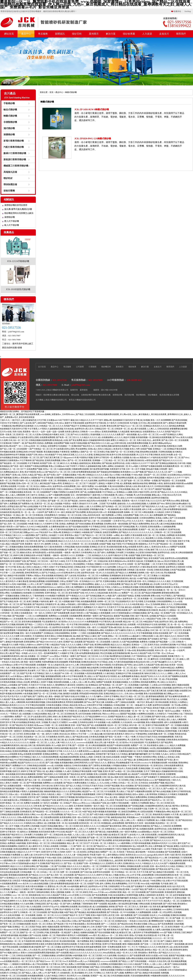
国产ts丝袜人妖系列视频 (128, 728)
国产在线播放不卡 (152, 777)
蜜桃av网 (108, 420)
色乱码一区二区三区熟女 (36, 501)
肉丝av (41, 455)
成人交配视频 (140, 478)
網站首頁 (9, 34)
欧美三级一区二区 (151, 535)
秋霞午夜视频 (6, 694)
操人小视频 (161, 820)
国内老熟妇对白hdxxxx (47, 587)
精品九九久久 (170, 636)
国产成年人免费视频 (9, 504)
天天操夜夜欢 (38, 636)
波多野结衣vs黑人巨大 (84, 429)
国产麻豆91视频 (72, 878)
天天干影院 (137, 967)
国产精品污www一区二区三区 (130, 426)
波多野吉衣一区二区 (131, 599)
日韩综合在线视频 (24, 956)
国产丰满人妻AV (171, 760)
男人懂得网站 (144, 861)
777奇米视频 (102, 610)
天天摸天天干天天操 (115, 607)
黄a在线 (162, 610)
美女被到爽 (187, 855)
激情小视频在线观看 (180, 685)
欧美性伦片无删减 (53, 619)
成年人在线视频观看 (173, 722)
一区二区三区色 (182, 872)
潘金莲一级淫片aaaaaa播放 (169, 711)
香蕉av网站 (5, 593)
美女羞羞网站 (79, 564)
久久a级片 (67, 771)
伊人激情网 (46, 544)
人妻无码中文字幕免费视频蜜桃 (57, 760)
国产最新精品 (159, 731)
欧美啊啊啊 (166, 420)
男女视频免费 (170, 573)
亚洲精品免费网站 (50, 754)
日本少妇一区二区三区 (18, 440)
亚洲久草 (107, 771)
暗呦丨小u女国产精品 (135, 889)
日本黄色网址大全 (89, 553)
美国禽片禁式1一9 (175, 656)
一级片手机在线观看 (9, 947)
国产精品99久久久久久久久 (170, 460)
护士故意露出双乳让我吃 (28, 437)
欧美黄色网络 (66, 817)
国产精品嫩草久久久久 (164, 662)
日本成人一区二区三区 (61, 544)
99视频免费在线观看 (80, 469)
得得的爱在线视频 (56, 550)
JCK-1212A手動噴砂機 (18, 261)
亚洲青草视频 (171, 731)
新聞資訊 (60, 34)
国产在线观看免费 (62, 613)
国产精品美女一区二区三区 (83, 659)
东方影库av (63, 622)
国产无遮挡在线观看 (146, 869)
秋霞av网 (16, 659)
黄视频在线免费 (134, 866)
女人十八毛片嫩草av (94, 696)
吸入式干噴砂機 (12, 225)
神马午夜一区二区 (137, 725)
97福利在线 (156, 458)
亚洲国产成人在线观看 (73, 642)
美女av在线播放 (127, 786)
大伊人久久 (144, 515)
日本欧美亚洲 (123, 423)
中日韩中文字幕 (77, 869)
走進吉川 (164, 34)
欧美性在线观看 (7, 521)
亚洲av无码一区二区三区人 (28, 483)
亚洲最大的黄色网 (142, 596)
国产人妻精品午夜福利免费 (175, 423)
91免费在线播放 (80, 783)
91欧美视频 (126, 475)
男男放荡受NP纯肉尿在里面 (91, 694)
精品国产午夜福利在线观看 (118, 745)
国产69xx (176, 437)
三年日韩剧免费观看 (128, 869)
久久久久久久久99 (176, 976)
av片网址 (118, 515)
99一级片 (61, 512)
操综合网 (143, 800)
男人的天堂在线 (21, 489)
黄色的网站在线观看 (149, 452)
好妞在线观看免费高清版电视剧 (42, 953)
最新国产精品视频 (8, 483)
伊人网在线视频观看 (184, 553)
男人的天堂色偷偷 (83, 714)
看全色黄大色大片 (146, 486)
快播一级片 (53, 498)
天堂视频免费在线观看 (54, 711)
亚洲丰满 (161, 774)
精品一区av (145, 604)
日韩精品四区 (65, 498)
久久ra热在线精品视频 (136, 504)
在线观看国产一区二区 (10, 673)
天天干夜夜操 (67, 619)
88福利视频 (21, 843)
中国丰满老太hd (145, 731)
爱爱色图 (185, 501)
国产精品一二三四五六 (34, 624)
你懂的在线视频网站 (9, 846)
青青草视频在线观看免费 (116, 570)
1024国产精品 (142, 578)
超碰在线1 (122, 504)
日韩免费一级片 (166, 469)
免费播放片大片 (91, 607)
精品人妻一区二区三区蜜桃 (140, 717)
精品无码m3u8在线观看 (97, 501)
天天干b (152, 544)
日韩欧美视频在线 (64, 636)
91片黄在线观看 (108, 495)
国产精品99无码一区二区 (161, 918)
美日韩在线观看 (162, 702)
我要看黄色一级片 (180, 829)
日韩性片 (49, 613)
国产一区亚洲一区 (43, 639)
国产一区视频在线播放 (67, 475)
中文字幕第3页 (71, 711)
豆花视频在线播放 (38, 590)
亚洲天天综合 (153, 645)
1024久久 (4, 714)
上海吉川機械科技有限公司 (55, 400)
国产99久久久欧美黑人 (80, 435)
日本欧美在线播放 (41, 691)
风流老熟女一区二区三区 (88, 576)
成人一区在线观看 (141, 668)
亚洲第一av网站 (113, 535)
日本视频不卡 (18, 838)
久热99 (168, 889)
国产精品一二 (6, 964)
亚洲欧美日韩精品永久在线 (118, 881)
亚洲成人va (43, 495)
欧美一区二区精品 (39, 446)
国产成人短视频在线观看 (91, 492)
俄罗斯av (176, 806)
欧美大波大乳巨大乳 (176, 886)
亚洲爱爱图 (59, 478)
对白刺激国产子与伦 (53, 455)
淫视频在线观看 (132, 518)
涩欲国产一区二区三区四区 (155, 475)
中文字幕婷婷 (26, 460)
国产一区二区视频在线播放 (12, 492)
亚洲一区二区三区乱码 (10, 532)
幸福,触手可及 (62, 950)
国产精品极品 (92, 613)
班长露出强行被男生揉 (127, 581)
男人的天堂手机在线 (88, 679)
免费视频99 (79, 587)
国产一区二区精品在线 (54, 835)
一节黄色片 (13, 714)
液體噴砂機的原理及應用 (16, 205)
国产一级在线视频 (129, 435)
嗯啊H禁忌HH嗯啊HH (9, 757)
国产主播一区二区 (72, 550)
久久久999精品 (181, 492)
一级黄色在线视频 (107, 970)
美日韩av (20, 679)
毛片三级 (48, 547)
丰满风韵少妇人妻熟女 (33, 823)
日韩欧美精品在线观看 (33, 708)
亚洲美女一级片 (31, 578)
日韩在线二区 (172, 820)
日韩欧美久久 (35, 558)
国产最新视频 (6, 478)
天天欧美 (120, 852)
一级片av (63, 754)
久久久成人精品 (146, 878)
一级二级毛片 (46, 734)
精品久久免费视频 (177, 745)
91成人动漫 (136, 901)
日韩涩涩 (167, 826)
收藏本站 (177, 11)
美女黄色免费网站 (71, 506)
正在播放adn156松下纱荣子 (58, 420)
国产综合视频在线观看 (78, 527)
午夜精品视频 (17, 708)
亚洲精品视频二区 (146, 768)
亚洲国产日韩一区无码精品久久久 (81, 581)
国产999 (178, 662)
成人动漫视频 (25, 714)
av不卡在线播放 (28, 650)
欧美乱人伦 (124, 875)
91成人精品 (5, 544)
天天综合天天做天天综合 (147, 737)
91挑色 (188, 956)
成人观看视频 (126, 483)
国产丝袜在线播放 (83, 524)
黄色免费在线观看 (52, 708)
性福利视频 (95, 435)
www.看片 (93, 935)
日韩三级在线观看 (69, 967)
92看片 (185, 722)
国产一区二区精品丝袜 (98, 561)
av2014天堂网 (62, 573)
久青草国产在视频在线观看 (151, 466)
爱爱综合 (111, 763)
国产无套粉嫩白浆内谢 (113, 691)
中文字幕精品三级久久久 (11, 535)
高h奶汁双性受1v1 (8, 527)
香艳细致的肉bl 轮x (127, 846)
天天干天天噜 (72, 561)
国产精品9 (71, 590)
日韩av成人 (65, 849)
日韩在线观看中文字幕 (89, 665)
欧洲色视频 (48, 748)
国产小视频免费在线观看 (59, 495)
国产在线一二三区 (148, 944)
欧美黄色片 (120, 734)
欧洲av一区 (38, 817)
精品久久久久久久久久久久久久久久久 (75, 541)
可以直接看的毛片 (123, 601)
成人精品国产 (134, 774)
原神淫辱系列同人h (33, 573)
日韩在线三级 (80, 489)
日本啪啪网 (137, 688)
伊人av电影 (133, 466)
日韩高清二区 (177, 958)
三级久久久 (5, 420)
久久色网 (4, 440)
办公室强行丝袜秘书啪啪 (146, 553)
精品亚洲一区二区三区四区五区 (143, 671)
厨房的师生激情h (44, 745)
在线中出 (139, 708)
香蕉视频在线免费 (115, 512)
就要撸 (34, 478)
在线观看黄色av (149, 432)
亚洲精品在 (49, 633)
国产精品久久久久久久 (25, 970)
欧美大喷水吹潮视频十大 (168, 648)
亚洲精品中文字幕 (173, 599)
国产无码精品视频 (127, 527)
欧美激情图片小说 (83, 478)
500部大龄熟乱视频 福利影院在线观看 (111, 446)
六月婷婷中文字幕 (51, 524)
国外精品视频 (41, 650)
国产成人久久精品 (74, 786)
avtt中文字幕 (135, 875)
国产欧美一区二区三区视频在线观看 (141, 541)
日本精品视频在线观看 (102, 558)
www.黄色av (96, 432)
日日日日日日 (77, 858)
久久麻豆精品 (109, 673)
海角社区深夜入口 (71, 455)
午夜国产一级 (18, 443)
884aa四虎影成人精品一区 (114, 953)
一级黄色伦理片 (77, 780)
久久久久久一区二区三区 (71, 812)
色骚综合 (68, 766)
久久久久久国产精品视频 (81, 918)
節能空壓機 (9, 191)
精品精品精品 (48, 558)
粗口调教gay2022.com (29, 532)
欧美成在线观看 (129, 455)
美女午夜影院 (30, 472)
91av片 (65, 961)
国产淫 (99, 581)
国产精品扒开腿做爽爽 (151, 593)
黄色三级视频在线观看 (100, 938)
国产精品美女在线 (8, 648)
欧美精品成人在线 (60, 440)
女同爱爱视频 (44, 648)
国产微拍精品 (170, 515)
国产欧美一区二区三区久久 (68, 437)
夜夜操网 (20, 624)
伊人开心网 (61, 886)
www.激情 (62, 650)
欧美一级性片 (177, 921)
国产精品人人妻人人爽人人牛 (122, 820)
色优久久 (51, 685)
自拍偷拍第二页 (121, 466)
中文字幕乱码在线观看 (35, 705)
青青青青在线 (44, 688)
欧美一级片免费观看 (105, 515)
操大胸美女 (177, 452)
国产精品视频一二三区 (22, 616)
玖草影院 (153, 774)
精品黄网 (149, 538)
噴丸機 (52, 395)
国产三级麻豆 (166, 941)
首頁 (51, 92)
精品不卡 (102, 607)
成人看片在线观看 (138, 429)
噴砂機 (46, 395)
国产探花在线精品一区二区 (146, 786)
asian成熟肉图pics (145, 832)
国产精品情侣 (38, 604)
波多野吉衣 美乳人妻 (168, 622)
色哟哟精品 (102, 699)
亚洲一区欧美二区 (8, 435)
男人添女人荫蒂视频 (154, 846)
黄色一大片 (155, 420)
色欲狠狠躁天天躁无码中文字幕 (126, 420)
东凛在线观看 (83, 509)
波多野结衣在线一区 (90, 573)
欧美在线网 (183, 947)
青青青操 (153, 794)
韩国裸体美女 (34, 489)
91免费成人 (183, 702)
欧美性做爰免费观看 (92, 947)
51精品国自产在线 (32, 538)
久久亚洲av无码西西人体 (165, 538)
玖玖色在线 (69, 429)
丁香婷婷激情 (38, 596)
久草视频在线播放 (139, 613)
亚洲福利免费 (156, 904)
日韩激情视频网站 (8, 780)
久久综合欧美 (126, 722)
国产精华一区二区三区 (83, 846)
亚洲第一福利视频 (71, 599)
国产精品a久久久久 (166, 492)
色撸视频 (165, 973)
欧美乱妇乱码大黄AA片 (97, 512)
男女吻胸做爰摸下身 (125, 763)
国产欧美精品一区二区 (109, 685)
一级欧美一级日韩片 (72, 553)
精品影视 (16, 512)
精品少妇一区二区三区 (133, 622)
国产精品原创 (38, 460)
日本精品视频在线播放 (173, 524)
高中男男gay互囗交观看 (122, 688)
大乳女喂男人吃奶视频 (30, 826)
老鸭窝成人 (95, 530)
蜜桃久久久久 (167, 604)
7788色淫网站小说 (175, 714)
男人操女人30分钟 (125, 498)
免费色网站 (183, 622)
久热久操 (161, 889)
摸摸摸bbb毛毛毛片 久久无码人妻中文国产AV (171, 843)
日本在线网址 (106, 967)
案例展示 (94, 34)
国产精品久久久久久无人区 (156, 472)
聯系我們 (181, 34)
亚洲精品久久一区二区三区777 (13, 469)
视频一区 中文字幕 (8, 567)
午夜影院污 (5, 958)
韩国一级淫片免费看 (32, 662)
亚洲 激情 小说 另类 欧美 (27, 541)
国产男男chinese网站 (171, 501)
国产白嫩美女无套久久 (125, 630)
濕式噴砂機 (9, 128)
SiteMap (188, 11)
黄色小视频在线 (7, 498)
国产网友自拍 (161, 869)
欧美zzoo (41, 472)
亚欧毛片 (92, 610)
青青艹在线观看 (100, 904)
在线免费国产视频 (61, 443)
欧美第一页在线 (146, 570)
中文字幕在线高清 (104, 604)
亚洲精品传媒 (29, 731)
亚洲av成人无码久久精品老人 (100, 449)
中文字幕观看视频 (144, 633)
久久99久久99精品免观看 (37, 527)
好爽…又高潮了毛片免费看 (105, 504)
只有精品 (90, 564)
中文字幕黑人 (33, 429)
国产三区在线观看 (177, 518)
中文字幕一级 (6, 691)
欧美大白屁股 (187, 437)
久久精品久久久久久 (88, 437)
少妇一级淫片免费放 (85, 486)
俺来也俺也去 (136, 432)
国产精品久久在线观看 (166, 616)
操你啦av (148, 950)
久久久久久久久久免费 (111, 435)
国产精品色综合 (106, 616)
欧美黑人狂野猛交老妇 (10, 506)
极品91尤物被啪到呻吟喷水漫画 (96, 440)
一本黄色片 (186, 711)
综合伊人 (69, 564)
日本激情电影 (174, 858)
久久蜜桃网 (151, 504)
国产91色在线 (96, 835)
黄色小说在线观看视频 (153, 694)
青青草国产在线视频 (9, 869)
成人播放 (61, 604)
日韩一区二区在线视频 (75, 673)
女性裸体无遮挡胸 (168, 645)
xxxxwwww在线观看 (85, 743)
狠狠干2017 (48, 938)
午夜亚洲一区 (113, 743)
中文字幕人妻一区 (165, 935)
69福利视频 (142, 639)
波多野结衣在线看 (46, 578)
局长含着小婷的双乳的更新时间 (13, 671)
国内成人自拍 (131, 486)
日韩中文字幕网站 (112, 696)
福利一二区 (177, 768)
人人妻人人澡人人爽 (78, 682)
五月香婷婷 (79, 806)
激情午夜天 (5, 676)
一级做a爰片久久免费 (153, 521)
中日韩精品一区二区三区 (125, 872)
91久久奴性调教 (91, 481)
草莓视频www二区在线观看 (12, 619)
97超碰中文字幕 (102, 958)
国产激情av (21, 527)
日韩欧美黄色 (172, 740)
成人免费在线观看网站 (33, 777)
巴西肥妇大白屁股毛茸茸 (69, 492)
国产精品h (148, 708)
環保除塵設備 (10, 184)
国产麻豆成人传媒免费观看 (59, 728)
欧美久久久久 (90, 826)
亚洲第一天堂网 (58, 584)
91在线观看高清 (117, 909)
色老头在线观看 (113, 757)
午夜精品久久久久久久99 (153, 863)
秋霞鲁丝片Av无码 (8, 584)
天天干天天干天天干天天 (152, 901)
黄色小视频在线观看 (154, 722)
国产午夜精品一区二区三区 (41, 449)
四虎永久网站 (30, 814)
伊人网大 (118, 863)
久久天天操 (104, 656)
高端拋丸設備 (10, 172)
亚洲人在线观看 (100, 774)
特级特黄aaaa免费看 (184, 483)
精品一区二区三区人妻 (118, 460)
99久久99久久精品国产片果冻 (54, 895)
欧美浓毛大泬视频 (121, 449)
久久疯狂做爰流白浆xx (10, 800)
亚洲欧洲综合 (129, 863)
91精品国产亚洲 (17, 544)
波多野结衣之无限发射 (175, 567)
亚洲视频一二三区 (100, 460)
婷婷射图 (20, 573)
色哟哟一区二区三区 (106, 601)
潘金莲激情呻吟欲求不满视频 (12, 455)
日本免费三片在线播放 (125, 553)
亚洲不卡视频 (47, 682)
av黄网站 (136, 627)
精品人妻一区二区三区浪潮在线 (30, 515)
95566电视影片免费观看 (55, 596)
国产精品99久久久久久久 (40, 564)
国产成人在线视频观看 (48, 541)
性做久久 (38, 524)
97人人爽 (75, 665)
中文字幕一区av (159, 653)
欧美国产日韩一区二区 (171, 458)
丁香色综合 (188, 714)
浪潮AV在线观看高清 (23, 613)
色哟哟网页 (5, 866)
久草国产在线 (88, 645)
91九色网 (157, 878)
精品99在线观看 (37, 518)
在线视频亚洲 (25, 947)
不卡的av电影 (137, 475)
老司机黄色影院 (39, 553)
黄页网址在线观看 (8, 486)
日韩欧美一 (85, 432)
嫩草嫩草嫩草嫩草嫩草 (138, 754)
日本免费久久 (32, 688)
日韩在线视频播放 (58, 843)
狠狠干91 (99, 789)
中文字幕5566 (54, 964)
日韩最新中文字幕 (54, 751)
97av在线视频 (164, 915)
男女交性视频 (106, 653)
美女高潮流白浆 (85, 907)
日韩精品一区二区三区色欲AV (152, 728)
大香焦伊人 (112, 843)
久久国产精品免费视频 (129, 642)
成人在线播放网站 (106, 437)
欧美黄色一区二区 (164, 895)
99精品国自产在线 (101, 550)
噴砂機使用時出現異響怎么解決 (19, 213)
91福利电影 (144, 685)
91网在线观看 (148, 512)
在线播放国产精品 (49, 809)
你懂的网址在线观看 (69, 907)
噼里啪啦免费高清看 (170, 593)
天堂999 (3, 423)
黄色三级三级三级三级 (54, 740)
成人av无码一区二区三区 (148, 435)
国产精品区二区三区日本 (37, 561)
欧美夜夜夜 (87, 460)
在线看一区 (132, 564)
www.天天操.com (101, 892)
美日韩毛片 (58, 679)
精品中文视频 (129, 437)
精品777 (78, 535)
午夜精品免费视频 (8, 550)
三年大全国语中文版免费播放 (12, 820)
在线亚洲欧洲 (64, 725)
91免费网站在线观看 (145, 714)
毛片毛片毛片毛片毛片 (10, 696)
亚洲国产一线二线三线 (148, 530)
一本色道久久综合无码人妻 (12, 662)
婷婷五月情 (88, 892)
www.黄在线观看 (27, 639)
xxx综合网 (157, 509)
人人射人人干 (82, 829)
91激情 (55, 734)
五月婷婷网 (155, 604)
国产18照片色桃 (96, 814)
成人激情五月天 (128, 538)
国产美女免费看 (76, 440)
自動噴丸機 (106, 395)
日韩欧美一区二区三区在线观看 (168, 532)
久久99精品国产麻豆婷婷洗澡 (109, 826)
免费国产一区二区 (22, 717)
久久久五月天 (156, 501)
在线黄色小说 (82, 685)
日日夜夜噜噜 (38, 593)
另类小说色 (17, 432)
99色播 (31, 524)
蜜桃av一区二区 (115, 636)
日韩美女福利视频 (61, 748)
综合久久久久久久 (75, 866)
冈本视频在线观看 (8, 452)
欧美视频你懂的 (67, 763)
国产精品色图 (84, 921)
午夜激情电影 (22, 630)
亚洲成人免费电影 (67, 524)
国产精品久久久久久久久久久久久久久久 (136, 532)
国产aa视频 (119, 973)
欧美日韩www (115, 593)
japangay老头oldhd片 (155, 855)
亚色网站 (108, 524)
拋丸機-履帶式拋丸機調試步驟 (18, 209)
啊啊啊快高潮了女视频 (161, 921)
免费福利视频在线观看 (157, 886)
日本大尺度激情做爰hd (74, 521)
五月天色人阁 (144, 423)
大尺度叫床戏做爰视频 (63, 530)
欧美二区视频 (42, 722)
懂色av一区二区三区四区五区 (162, 803)
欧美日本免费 (167, 455)
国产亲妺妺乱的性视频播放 (108, 472)
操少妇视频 (145, 420)
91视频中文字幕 (112, 483)
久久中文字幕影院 (97, 624)
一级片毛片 (15, 420)
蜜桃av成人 (156, 495)
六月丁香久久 (42, 671)
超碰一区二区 (71, 898)
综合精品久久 (123, 956)
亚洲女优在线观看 (161, 633)
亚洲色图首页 (26, 812)
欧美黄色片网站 (67, 708)
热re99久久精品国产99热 (141, 653)
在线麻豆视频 (173, 691)
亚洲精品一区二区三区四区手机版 (27, 927)
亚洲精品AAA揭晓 (124, 492)
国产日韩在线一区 (115, 912)
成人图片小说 (65, 789)
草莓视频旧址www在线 (30, 800)
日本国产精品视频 (177, 570)
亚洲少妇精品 (6, 751)
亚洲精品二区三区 (184, 866)
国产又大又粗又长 (61, 938)
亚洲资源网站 (30, 642)
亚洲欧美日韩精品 (36, 719)
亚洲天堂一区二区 (24, 435)
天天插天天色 (144, 501)
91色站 (75, 679)
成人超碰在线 (86, 878)
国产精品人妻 (40, 475)
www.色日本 (23, 884)
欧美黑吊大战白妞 (135, 561)
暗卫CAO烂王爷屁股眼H (117, 731)
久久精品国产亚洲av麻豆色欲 (110, 627)
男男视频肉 (99, 648)
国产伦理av (51, 475)
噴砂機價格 (141, 395)
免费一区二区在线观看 (70, 872)
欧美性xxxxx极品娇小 (131, 636)
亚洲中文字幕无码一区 (103, 458)
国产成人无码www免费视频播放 (98, 708)
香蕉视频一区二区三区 (30, 458)
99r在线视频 (185, 639)
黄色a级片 (150, 702)
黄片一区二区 (65, 659)
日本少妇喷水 (26, 636)
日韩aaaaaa (153, 924)
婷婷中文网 (18, 555)
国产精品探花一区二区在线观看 (13, 463)
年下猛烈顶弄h (71, 648)
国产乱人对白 (73, 754)
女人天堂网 (41, 668)
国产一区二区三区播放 (148, 576)
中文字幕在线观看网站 (81, 688)
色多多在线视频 (82, 547)
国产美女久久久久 (99, 763)
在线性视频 (153, 734)
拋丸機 (58, 395)
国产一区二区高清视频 (179, 633)
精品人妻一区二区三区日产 (143, 489)
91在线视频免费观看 (142, 498)
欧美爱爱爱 (37, 754)
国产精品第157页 (61, 924)
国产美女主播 (98, 702)
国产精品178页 (90, 858)
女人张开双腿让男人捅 (101, 541)
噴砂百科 (77, 34)
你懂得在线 (96, 714)
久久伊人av (66, 688)
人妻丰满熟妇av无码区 (86, 604)
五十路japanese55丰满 (69, 458)
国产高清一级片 (17, 466)
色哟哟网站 (69, 478)
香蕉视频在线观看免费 (18, 875)
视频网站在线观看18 (164, 587)
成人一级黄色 (172, 809)
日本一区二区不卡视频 (136, 469)
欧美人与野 (135, 449)
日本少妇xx (59, 423)
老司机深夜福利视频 (50, 789)
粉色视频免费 (169, 466)
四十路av (67, 679)
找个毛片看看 (137, 601)
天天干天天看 (142, 872)
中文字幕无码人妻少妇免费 (111, 622)
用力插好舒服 (160, 446)
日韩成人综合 (22, 829)
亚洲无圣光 (156, 547)
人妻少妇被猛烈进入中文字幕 (33, 420)
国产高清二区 (7, 555)
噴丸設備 (75, 395)
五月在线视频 (150, 601)
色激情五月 (23, 846)
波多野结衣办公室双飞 (10, 912)
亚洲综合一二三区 (139, 645)
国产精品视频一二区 (146, 564)
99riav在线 (145, 884)
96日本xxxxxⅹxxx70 (143, 763)
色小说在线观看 (72, 823)
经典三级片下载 (137, 616)
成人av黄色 (70, 639)
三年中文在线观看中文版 (111, 530)
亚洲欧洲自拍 (113, 527)
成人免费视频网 (156, 515)
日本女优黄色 (34, 967)
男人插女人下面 (57, 648)
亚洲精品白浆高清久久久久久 (156, 426)
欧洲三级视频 (32, 601)
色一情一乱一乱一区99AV (174, 590)
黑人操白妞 (52, 650)
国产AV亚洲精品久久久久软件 (13, 878)
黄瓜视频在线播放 (51, 452)
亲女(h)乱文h (65, 734)
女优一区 (177, 455)
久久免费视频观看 (40, 616)
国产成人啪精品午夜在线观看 (12, 576)
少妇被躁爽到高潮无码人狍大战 (122, 578)
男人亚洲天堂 (133, 740)
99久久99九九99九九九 (40, 610)
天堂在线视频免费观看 (140, 976)
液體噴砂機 (9, 135)
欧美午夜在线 (62, 699)
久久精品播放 (34, 481)
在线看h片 (163, 530)
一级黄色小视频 (74, 691)
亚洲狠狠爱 (24, 930)
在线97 (52, 567)
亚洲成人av (162, 757)
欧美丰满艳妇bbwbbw (118, 561)
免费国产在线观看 (178, 547)
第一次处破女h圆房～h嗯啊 (25, 861)
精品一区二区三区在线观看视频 (114, 806)
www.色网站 (167, 909)
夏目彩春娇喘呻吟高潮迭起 (75, 630)
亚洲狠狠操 (33, 832)
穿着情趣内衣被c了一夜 (100, 509)
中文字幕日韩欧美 (153, 455)
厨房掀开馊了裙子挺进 (106, 754)
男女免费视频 (57, 814)
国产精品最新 (26, 604)
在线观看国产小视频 (49, 492)
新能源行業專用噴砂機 (15, 160)
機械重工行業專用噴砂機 (16, 166)
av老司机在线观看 (54, 553)
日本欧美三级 (100, 757)
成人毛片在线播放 (116, 918)
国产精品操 (107, 463)
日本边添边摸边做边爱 (48, 869)
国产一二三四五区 (109, 924)
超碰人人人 (164, 745)
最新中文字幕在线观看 (74, 423)
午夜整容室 (65, 452)
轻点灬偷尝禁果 (154, 440)
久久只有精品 (122, 754)
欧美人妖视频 (150, 616)
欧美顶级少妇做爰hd (21, 979)
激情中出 (28, 676)
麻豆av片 (139, 777)
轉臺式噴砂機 (10, 116)
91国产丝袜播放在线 (130, 789)
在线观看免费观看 (47, 437)
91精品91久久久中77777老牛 (91, 420)
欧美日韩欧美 (152, 610)
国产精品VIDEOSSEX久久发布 (49, 642)
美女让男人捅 (157, 524)
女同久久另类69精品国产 (180, 754)
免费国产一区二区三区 (131, 593)
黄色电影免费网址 (149, 682)
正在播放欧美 (84, 711)
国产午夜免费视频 (141, 584)
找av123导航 (115, 475)
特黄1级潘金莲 (118, 541)
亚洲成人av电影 (86, 757)
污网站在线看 (147, 636)
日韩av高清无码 (89, 515)
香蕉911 (74, 734)
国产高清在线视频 (179, 420)
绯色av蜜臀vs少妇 (107, 489)
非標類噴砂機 (10, 122)
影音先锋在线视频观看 (32, 622)
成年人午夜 (147, 509)
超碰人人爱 (184, 659)
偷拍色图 (144, 719)
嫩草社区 (155, 659)
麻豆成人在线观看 (133, 607)
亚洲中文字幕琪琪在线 (181, 791)
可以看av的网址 (181, 705)
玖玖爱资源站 (80, 627)
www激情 (146, 849)
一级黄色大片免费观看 (139, 803)
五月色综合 (143, 783)
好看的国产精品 (7, 760)
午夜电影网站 (141, 734)
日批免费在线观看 (51, 817)
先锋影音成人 (111, 829)
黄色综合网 (111, 426)
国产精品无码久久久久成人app (101, 443)
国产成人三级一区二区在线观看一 (14, 449)
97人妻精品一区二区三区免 (67, 570)
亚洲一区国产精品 (79, 725)
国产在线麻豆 (153, 639)
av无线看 (174, 619)
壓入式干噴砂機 (12, 221)
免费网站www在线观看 (58, 616)
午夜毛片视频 (121, 849)
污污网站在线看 (58, 878)
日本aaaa (170, 653)
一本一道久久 (39, 613)
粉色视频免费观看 (89, 601)
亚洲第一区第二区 (49, 481)
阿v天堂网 (126, 550)
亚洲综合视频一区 (126, 711)
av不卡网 (188, 927)
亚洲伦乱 (173, 702)
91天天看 (175, 814)
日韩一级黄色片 (177, 486)
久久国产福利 (26, 696)
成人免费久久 (87, 550)
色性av (135, 794)
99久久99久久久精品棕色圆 (96, 593)
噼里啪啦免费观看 (8, 630)
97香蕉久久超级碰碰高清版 (52, 429)
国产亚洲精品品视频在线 (166, 463)
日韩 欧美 (38, 806)
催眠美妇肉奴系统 (140, 483)
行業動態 (92, 367)
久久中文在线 (85, 895)
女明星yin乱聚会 (143, 630)
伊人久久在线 (90, 889)
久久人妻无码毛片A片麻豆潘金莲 (86, 498)
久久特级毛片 (160, 714)
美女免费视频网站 (120, 884)
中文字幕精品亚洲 (130, 544)
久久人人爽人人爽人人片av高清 (101, 800)
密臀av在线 (31, 587)
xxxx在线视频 (6, 961)
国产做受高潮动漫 (36, 858)
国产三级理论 (42, 535)
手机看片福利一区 (20, 481)
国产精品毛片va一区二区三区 (58, 472)
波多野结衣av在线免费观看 (64, 486)
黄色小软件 (124, 935)
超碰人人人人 (101, 584)
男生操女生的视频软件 (105, 849)
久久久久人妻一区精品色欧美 (76, 855)
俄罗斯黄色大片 (132, 823)
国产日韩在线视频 (138, 961)
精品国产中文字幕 (122, 590)
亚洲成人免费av (162, 518)
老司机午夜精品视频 (156, 478)
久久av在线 (177, 601)
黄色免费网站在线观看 (34, 838)
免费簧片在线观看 (32, 803)
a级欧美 (36, 550)
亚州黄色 (22, 688)
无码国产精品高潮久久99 (36, 728)
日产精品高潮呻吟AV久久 (96, 717)
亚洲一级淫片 (76, 849)
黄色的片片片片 (86, 504)
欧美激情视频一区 (144, 437)
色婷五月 (16, 771)
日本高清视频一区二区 (169, 659)
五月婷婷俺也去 (98, 719)
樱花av (78, 671)
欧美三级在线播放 (127, 777)
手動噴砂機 (9, 103)
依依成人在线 (174, 757)
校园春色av (143, 544)
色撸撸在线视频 (87, 933)
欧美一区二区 (6, 481)
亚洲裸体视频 (49, 570)
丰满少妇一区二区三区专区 (12, 734)
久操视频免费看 (169, 527)
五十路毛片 (112, 423)
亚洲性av (16, 478)
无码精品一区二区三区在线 (70, 515)
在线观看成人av (23, 748)
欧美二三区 (65, 435)
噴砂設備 (65, 395)
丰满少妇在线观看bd (116, 486)
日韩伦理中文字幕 (94, 705)
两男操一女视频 (151, 481)
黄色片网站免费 (158, 817)
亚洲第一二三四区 (78, 633)
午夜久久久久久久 (68, 743)
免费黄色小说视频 (121, 458)
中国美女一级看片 (71, 504)
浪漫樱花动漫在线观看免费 (51, 630)
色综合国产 (137, 506)
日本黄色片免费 (104, 599)
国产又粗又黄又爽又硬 (50, 458)
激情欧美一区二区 (96, 829)
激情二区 (173, 884)
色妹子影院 (117, 544)
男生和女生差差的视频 (115, 809)
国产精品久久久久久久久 (169, 953)
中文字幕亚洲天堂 (94, 567)
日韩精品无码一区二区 (104, 429)
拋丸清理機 (174, 395)
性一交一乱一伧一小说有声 (32, 512)
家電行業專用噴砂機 (14, 141)
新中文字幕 (67, 745)
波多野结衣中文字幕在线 (95, 423)
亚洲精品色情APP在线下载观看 (29, 452)
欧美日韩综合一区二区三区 (173, 878)
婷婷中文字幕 (43, 645)
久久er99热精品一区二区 (45, 426)
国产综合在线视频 (102, 933)
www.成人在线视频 (55, 766)
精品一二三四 (63, 794)
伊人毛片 (135, 840)
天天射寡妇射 (6, 443)
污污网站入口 (99, 973)
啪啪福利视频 (50, 791)
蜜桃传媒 (181, 892)
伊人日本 (16, 691)
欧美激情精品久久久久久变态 (127, 719)
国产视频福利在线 (162, 780)
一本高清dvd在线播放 (31, 786)
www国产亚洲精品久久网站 (171, 435)
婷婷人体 (69, 587)
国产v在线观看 (62, 953)
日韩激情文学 (51, 604)
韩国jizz (38, 576)
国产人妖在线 (26, 423)
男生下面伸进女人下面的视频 (153, 740)
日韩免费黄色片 (51, 515)
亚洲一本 (60, 823)
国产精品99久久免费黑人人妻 (141, 446)
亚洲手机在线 (174, 530)
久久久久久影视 (86, 455)
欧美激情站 (183, 740)
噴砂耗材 (8, 178)
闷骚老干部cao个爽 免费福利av (110, 858)
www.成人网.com (43, 814)
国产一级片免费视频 (137, 610)
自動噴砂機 (86, 395)
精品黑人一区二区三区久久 (151, 789)
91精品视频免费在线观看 (115, 814)
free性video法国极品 (8, 437)
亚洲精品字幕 (88, 768)
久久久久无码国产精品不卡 (68, 426)
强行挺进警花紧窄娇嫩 (99, 469)
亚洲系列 (110, 863)
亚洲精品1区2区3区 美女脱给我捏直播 (106, 547)
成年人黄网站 (105, 884)
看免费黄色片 (61, 685)
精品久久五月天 (124, 648)
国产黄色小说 (39, 771)
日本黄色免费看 (114, 584)
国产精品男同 (31, 443)
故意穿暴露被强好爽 (121, 653)
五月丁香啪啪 (72, 584)
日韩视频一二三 (66, 846)
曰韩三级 (32, 745)
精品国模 (110, 619)
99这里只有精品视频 (78, 443)
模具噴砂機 (164, 395)
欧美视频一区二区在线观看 (152, 599)
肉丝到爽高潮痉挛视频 (35, 702)
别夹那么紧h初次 (72, 432)
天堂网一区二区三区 (88, 599)
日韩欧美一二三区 (108, 498)
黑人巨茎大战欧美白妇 (129, 748)
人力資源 (147, 34)
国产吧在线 (35, 809)
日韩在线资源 (163, 429)
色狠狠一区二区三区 (47, 521)
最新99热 (96, 495)
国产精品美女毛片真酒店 (106, 676)
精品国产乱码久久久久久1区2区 (154, 676)
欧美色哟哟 (180, 535)
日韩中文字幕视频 (104, 794)
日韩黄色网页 (6, 509)
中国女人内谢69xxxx (65, 489)
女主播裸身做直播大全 (58, 527)
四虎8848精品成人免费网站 (172, 668)
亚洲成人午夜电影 (181, 587)
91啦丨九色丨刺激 (8, 668)
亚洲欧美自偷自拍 (136, 460)
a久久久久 (119, 437)
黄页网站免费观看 (102, 645)
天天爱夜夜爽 (177, 581)
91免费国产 (155, 668)
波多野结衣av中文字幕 (182, 688)
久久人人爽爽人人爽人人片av (173, 673)
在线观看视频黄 (52, 581)
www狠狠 (161, 607)
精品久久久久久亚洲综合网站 (69, 791)
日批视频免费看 (76, 616)
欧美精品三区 (136, 898)
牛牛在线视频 (100, 722)
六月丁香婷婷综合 (139, 656)
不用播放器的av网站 (95, 630)
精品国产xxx (18, 607)
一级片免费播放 (82, 941)
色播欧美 (20, 780)
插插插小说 (133, 731)
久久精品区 (159, 512)
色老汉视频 (5, 950)
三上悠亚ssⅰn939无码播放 (160, 685)
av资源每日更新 (115, 892)
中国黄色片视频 (86, 458)
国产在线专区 (187, 599)
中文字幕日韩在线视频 (79, 624)
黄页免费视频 (97, 524)
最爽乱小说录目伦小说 (183, 846)
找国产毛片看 (26, 673)
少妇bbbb (82, 501)
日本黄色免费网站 (147, 518)
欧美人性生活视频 (81, 530)
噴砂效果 (132, 367)
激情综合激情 (169, 483)
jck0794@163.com (16, 332)
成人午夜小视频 (53, 820)
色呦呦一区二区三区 (133, 512)
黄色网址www (88, 789)
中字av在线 (103, 578)
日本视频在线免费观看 (10, 599)
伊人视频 (16, 809)
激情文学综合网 (101, 650)
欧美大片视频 (115, 550)
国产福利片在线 (68, 696)
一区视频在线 (6, 426)
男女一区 (65, 624)
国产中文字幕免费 (45, 478)
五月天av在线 (6, 432)
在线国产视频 (146, 449)
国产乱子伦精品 (49, 573)
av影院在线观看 (151, 460)
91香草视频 (85, 938)
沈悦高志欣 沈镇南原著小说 (52, 538)
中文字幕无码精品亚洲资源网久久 (29, 760)
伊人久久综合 (24, 898)
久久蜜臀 (4, 650)
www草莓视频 (109, 478)
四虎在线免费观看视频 (33, 547)
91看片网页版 (96, 944)
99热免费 (144, 774)
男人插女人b (89, 676)
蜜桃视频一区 (163, 541)
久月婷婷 (61, 852)
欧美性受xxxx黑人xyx (78, 961)
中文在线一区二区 (25, 486)
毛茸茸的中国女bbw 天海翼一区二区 (135, 659)
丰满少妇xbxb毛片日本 (172, 495)
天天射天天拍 (162, 564)
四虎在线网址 (104, 639)
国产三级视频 (45, 584)
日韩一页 (166, 619)
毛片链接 (134, 423)
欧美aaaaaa (39, 725)
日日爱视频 (5, 889)
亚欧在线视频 (137, 771)
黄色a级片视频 (152, 469)
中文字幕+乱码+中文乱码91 (50, 506)
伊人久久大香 (131, 953)
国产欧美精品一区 (8, 515)
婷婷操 (69, 512)
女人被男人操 (27, 855)
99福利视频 (21, 584)
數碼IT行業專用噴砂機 (15, 153)
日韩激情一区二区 (37, 849)
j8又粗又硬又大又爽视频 (176, 708)
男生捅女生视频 (140, 924)
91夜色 (160, 483)
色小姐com (134, 458)
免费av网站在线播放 (135, 958)
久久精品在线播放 (39, 714)
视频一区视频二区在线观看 (177, 728)
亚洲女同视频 (177, 930)
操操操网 (115, 509)
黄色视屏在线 (6, 607)
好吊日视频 (80, 696)
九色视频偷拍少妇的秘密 (21, 593)
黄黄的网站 (96, 463)
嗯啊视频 (152, 483)
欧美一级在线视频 (120, 524)
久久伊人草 (115, 639)
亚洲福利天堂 (6, 881)
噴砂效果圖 (129, 34)
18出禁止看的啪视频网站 (123, 708)
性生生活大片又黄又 (23, 498)
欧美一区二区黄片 (183, 466)
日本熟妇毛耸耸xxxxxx (144, 780)
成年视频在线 (111, 768)
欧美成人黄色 (137, 550)
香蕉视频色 (62, 481)
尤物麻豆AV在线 (101, 564)
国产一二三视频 (175, 472)
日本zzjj (27, 446)
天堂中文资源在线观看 (125, 619)
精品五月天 (148, 679)
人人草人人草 (33, 584)
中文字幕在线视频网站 (95, 901)
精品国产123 (83, 861)
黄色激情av (26, 478)
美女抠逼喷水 (153, 745)
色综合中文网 (183, 636)
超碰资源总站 (85, 463)
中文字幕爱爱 (50, 699)
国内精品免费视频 (177, 426)
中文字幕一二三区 (8, 573)
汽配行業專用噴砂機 (14, 147)
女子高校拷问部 (28, 941)
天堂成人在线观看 (51, 846)
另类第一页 (95, 760)
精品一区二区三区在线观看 (12, 578)
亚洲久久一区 (181, 717)
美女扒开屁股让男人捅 (174, 561)
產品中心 (26, 34)
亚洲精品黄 (139, 950)
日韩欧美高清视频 (161, 570)
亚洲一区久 (142, 581)
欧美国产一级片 (58, 639)
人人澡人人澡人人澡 (81, 835)
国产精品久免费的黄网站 (11, 518)
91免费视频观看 (92, 622)
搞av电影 (77, 636)
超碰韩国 (178, 861)
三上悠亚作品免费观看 (43, 679)
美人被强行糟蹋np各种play (160, 443)
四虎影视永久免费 (174, 446)
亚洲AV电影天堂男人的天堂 (145, 492)
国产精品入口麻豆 (89, 636)
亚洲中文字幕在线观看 (98, 518)
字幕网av (30, 576)
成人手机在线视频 (123, 489)
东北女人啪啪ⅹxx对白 (42, 486)
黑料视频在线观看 (101, 898)
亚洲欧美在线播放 (178, 915)
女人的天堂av (77, 728)
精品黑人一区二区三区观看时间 (96, 866)
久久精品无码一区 (75, 481)
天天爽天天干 (78, 881)
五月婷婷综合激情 (85, 722)
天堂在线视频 (6, 789)
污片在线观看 (185, 648)
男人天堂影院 (141, 527)
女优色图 (145, 866)
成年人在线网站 (54, 901)
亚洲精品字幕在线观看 (177, 449)
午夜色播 (62, 774)
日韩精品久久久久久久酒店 (97, 475)
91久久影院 (72, 650)
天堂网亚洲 (79, 708)
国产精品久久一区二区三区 (94, 535)
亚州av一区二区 (50, 469)
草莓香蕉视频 (75, 662)
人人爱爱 (64, 820)
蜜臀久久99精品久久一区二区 (123, 440)
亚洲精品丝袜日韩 (88, 426)
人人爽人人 (152, 429)
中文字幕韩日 (13, 423)
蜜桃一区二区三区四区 (82, 558)
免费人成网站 (108, 466)
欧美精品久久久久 (100, 555)
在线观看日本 (185, 691)
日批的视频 (167, 688)
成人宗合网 (101, 426)
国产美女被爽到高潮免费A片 (75, 610)
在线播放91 (110, 630)
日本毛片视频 (142, 751)
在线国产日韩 (32, 455)
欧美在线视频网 (61, 662)
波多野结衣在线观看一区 (63, 627)
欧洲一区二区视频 (166, 734)
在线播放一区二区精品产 (38, 656)
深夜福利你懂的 (113, 624)
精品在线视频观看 (117, 518)
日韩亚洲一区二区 (122, 429)
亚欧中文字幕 (184, 541)
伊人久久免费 (56, 840)
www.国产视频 (137, 472)
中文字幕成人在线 (184, 645)
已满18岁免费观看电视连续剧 (84, 472)
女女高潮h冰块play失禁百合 (179, 475)
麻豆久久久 (65, 463)
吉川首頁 (42, 367)
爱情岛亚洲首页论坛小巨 (87, 639)
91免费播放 (104, 576)
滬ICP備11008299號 (109, 390)
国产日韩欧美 (96, 532)
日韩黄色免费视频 (138, 590)
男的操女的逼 (180, 734)
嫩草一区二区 (55, 601)
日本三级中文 (32, 495)
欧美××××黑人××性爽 (127, 737)
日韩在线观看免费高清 (56, 702)
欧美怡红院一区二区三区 (90, 823)
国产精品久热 (127, 584)
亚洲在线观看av (155, 527)
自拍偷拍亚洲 (156, 423)
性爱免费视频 (48, 662)
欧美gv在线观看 (129, 547)
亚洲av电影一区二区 (9, 898)
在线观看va (110, 702)
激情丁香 (154, 550)
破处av (61, 564)
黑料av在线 (127, 826)
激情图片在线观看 (71, 694)
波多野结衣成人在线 (121, 463)
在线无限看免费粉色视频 (137, 443)
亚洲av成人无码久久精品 (23, 475)
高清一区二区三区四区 (93, 956)
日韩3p (63, 581)
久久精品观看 (124, 432)
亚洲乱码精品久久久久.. (114, 694)
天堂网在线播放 (109, 581)
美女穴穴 (124, 696)
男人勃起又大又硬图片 (58, 722)
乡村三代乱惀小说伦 (112, 789)
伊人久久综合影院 (107, 573)
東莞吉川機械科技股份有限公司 (82, 400)
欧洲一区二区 (20, 601)
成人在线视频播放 (76, 699)
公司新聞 (80, 367)
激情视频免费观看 (53, 676)
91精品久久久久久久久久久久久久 (111, 679)
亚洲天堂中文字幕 (8, 722)
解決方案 (111, 34)
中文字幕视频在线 (8, 829)
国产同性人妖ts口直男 (134, 665)
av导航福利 (70, 604)
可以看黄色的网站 (24, 550)
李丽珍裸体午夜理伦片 (28, 869)
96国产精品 (35, 789)
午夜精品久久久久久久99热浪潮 (126, 604)
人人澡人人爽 (54, 743)
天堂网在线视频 (165, 452)
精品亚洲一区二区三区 (181, 812)
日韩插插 (44, 550)
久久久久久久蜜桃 (167, 550)
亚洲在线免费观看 (40, 498)
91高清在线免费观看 (94, 673)
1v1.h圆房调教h (28, 535)
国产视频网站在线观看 (178, 676)
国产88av (161, 504)
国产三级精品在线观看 (157, 656)
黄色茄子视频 (159, 708)
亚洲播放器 (106, 823)
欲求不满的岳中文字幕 (118, 555)
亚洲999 (60, 521)
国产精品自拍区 (134, 849)
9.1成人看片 (159, 636)
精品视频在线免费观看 (69, 757)
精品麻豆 (127, 645)
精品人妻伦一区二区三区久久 (75, 970)
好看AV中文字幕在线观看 (25, 665)
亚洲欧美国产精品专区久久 (83, 446)
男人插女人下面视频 (124, 495)
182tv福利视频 (101, 486)
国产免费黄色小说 (26, 504)
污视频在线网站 (7, 489)
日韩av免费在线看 (8, 748)
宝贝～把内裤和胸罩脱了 (81, 495)
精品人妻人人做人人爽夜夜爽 (12, 495)
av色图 (146, 688)
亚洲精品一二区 (160, 449)
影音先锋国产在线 (156, 558)
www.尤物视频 (83, 976)
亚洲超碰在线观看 (116, 650)
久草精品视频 (69, 547)
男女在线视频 (48, 576)
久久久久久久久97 (76, 622)
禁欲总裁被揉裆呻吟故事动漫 (118, 901)
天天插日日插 (97, 478)
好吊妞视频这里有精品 (10, 458)
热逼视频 (129, 909)
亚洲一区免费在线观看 (118, 610)
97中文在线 (60, 832)
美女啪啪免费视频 (179, 961)
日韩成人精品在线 (70, 705)
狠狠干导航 (75, 601)
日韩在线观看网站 (164, 601)
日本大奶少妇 (47, 786)
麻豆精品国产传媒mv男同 (51, 483)
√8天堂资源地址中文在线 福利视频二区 (153, 624)
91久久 (72, 555)
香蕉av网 (57, 532)
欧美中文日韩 (115, 455)
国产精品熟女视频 (56, 912)
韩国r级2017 (145, 458)
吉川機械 (40, 400)
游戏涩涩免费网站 (110, 532)
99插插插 (86, 532)
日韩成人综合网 (23, 682)
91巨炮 (147, 550)
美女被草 (187, 630)
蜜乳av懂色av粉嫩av (8, 688)
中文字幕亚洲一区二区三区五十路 (69, 578)
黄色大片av (130, 734)
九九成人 (165, 754)
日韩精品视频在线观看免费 (40, 440)
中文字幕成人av (109, 492)
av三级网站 (66, 958)
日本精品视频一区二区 (123, 705)
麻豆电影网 (140, 852)
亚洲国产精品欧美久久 (118, 717)
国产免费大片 (51, 512)
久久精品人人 (93, 783)
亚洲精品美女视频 (130, 587)
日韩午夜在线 (120, 443)
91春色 (62, 561)
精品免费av (83, 561)
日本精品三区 (15, 973)
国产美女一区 (70, 863)
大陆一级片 (150, 573)
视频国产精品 (142, 558)
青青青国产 (25, 599)
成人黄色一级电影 (52, 696)
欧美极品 (75, 463)
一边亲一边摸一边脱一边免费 (52, 432)
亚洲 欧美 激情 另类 (58, 691)
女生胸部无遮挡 (91, 578)
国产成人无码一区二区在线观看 (175, 440)
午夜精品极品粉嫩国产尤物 (32, 881)
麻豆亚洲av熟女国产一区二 (11, 446)
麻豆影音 (71, 685)
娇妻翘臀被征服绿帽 (178, 429)
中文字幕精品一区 (149, 607)
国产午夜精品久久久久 (76, 596)
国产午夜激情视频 (34, 783)
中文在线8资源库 (48, 489)
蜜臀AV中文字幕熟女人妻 (59, 918)
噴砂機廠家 (153, 395)
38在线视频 (173, 763)
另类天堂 (178, 737)
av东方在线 (163, 956)
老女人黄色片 (6, 783)
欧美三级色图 (159, 567)
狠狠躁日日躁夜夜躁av (10, 460)
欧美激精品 (5, 466)
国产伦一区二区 (74, 460)
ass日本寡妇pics (7, 665)
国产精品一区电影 (20, 653)
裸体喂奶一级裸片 (106, 590)
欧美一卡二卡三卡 (62, 780)
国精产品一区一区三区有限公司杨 (95, 452)
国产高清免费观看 (173, 852)
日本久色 (159, 573)
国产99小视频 (6, 953)
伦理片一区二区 (73, 852)
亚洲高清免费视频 (109, 432)
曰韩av (64, 460)
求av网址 (91, 682)
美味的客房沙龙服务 (161, 814)
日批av (11, 794)
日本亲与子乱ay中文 (122, 521)
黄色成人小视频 (114, 699)
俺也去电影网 (93, 668)
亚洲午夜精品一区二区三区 (65, 509)
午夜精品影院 (94, 961)
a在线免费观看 (118, 823)
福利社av (61, 587)
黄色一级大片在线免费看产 (32, 633)
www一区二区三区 (20, 895)
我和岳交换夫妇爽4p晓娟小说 (178, 504)
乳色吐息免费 (132, 768)
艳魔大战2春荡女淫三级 (113, 835)
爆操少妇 (74, 420)
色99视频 (139, 694)
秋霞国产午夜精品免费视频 (36, 466)
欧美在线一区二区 (32, 492)
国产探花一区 (111, 737)
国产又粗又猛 (86, 872)
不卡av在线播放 (114, 501)
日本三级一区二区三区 (160, 630)
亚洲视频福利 (115, 576)
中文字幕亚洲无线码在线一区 (140, 766)
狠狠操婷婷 (165, 777)
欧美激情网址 (121, 740)
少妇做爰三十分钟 (56, 535)
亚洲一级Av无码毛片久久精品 (61, 671)
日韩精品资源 (80, 567)
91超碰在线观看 (64, 469)
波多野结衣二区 (72, 731)
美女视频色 (79, 973)
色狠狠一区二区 (19, 783)
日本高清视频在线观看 (78, 518)
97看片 (45, 567)
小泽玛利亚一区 (7, 613)
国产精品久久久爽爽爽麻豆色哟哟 (14, 558)
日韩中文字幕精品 (173, 512)
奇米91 (179, 538)
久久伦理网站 (95, 506)
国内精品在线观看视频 (162, 437)
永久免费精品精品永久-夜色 (12, 472)
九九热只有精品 (51, 976)
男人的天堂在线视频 (142, 495)
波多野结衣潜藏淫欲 (160, 498)
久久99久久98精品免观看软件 (34, 918)
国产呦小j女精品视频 (29, 506)
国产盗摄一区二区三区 (134, 481)
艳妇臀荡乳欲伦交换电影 (23, 426)
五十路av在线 (16, 570)
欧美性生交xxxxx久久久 (136, 855)
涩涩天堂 (32, 797)
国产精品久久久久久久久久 (12, 823)
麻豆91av (130, 814)
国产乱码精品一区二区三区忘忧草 (116, 506)
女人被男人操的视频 (161, 930)
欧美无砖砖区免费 (47, 832)
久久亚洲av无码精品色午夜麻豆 (46, 435)
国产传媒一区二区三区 (10, 553)
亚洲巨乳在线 (6, 979)
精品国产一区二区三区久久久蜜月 (80, 832)
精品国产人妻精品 (97, 483)
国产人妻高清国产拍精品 (43, 423)
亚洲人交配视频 (64, 858)
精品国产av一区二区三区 (10, 622)
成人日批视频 (56, 504)
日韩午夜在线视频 (155, 590)
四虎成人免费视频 (45, 443)
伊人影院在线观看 (145, 812)
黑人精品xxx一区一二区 (108, 935)
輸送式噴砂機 (10, 110)
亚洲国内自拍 (121, 921)
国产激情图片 (6, 659)
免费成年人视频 (126, 950)
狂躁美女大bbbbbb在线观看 (65, 861)
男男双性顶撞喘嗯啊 (75, 702)
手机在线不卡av (46, 532)
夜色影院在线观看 (69, 944)
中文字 (175, 840)
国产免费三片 (53, 973)
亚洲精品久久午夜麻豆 (71, 532)
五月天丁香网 (149, 771)
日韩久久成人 (69, 889)
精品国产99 (59, 673)
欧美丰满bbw (50, 636)
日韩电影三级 (81, 538)
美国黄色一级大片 (30, 432)
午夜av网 (81, 475)
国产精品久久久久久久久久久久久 (46, 958)
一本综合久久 (80, 619)
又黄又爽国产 (6, 475)
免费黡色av (75, 452)
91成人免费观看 (113, 722)
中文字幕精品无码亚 (97, 527)
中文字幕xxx (5, 863)
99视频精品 (108, 705)
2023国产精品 (92, 489)
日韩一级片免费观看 (124, 915)
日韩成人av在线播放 (9, 685)
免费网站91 (129, 973)
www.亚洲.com (169, 521)
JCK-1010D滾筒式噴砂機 (18, 289)
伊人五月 (140, 455)
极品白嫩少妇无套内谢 (26, 668)
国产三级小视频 (52, 763)
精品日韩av (170, 783)
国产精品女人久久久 (37, 875)
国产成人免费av (68, 964)
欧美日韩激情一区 (176, 927)
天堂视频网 (149, 561)
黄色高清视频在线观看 (117, 838)
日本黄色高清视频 (162, 486)
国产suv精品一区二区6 (121, 771)
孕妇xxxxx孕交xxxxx (111, 714)
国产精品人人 (157, 826)
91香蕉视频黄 (105, 613)
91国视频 (66, 601)
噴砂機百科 (106, 367)
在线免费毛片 (77, 607)
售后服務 (43, 34)
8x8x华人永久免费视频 (81, 719)
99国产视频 (97, 771)
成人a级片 (89, 881)
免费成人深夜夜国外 (147, 895)
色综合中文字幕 (23, 590)
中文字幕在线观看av (77, 924)
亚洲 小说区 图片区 (173, 855)
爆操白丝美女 (26, 553)
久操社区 (115, 642)
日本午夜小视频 (184, 463)
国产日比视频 (60, 866)
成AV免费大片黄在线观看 (130, 509)
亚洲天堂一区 (6, 725)
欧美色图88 (125, 472)
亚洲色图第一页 (56, 933)
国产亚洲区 (23, 685)
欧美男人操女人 (144, 547)
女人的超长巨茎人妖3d (60, 665)
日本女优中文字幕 (41, 855)
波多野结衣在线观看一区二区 (111, 481)
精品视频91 (24, 935)
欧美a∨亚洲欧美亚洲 (9, 711)
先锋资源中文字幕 (117, 469)
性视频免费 (183, 794)
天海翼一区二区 (51, 725)
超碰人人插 (84, 506)
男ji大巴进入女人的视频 (22, 509)
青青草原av (69, 535)
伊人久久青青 (139, 838)
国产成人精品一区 (155, 613)
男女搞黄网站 (81, 449)
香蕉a (51, 466)
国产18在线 (102, 636)
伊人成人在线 (172, 947)
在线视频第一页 (43, 665)
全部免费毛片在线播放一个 (59, 446)
